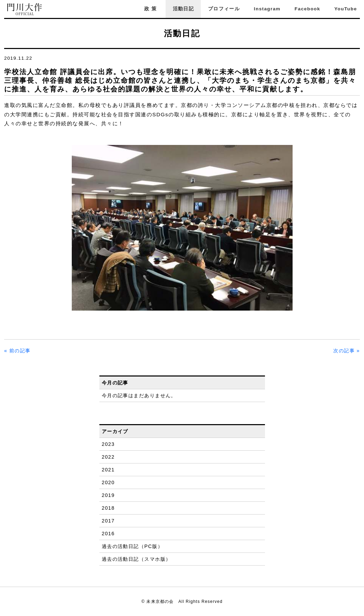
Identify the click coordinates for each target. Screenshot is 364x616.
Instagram (267, 9)
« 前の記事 (17, 351)
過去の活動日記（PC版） (132, 546)
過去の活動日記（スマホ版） (136, 559)
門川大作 (25, 9)
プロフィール (224, 9)
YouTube (346, 9)
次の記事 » (347, 351)
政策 (151, 9)
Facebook (307, 9)
